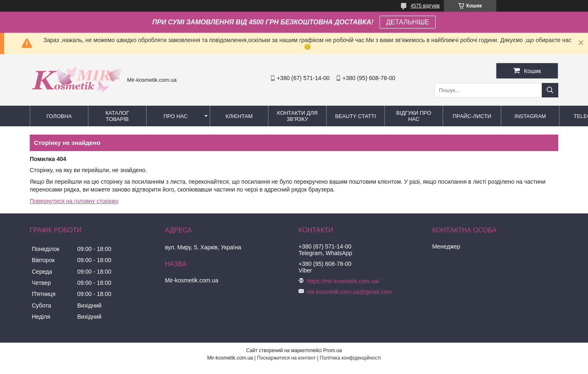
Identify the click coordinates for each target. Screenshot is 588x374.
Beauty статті (355, 116)
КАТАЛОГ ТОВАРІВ (117, 116)
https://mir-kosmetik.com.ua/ (343, 281)
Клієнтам (239, 116)
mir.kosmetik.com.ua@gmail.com (349, 292)
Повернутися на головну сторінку (74, 201)
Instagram (530, 116)
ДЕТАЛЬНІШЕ (408, 22)
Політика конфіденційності (351, 358)
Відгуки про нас (414, 116)
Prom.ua (333, 350)
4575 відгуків (425, 6)
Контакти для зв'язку (297, 116)
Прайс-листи (472, 116)
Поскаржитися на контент (286, 358)
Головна (59, 116)
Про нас (176, 116)
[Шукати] (550, 90)
